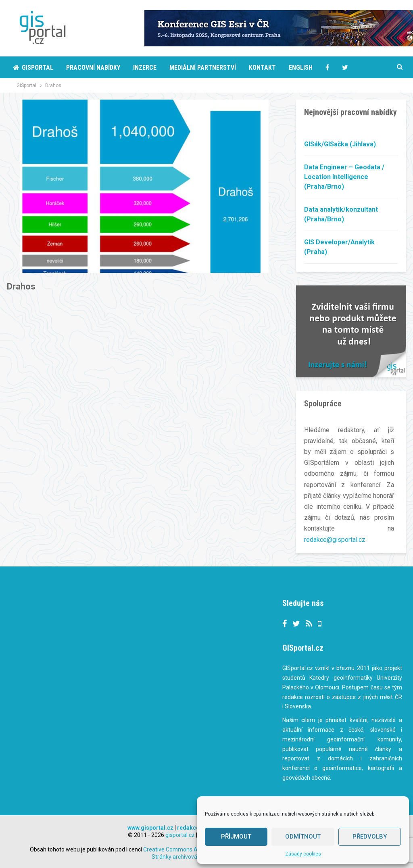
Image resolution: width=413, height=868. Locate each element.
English (301, 68)
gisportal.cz (180, 835)
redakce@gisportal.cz (335, 540)
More (350, 68)
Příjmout (236, 837)
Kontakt (262, 68)
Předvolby (370, 837)
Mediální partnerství (203, 68)
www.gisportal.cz (150, 827)
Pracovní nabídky (93, 68)
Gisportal (33, 68)
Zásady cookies (303, 854)
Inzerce (145, 68)
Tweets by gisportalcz (176, 604)
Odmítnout (303, 837)
